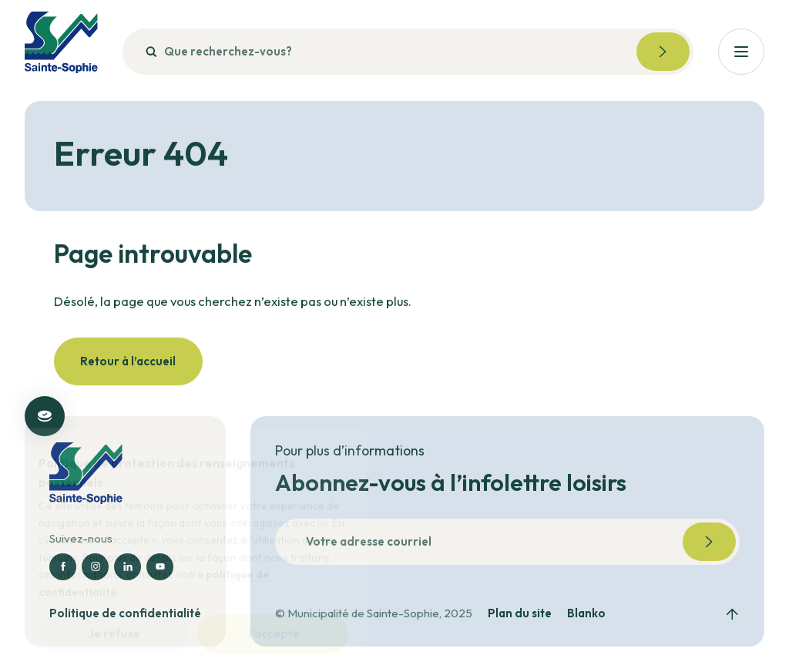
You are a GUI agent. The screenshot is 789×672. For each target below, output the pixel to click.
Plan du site (520, 613)
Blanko (586, 613)
